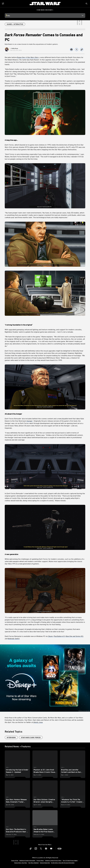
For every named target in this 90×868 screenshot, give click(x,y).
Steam (50, 636)
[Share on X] (77, 50)
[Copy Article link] (82, 50)
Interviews (11, 738)
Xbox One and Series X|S (74, 636)
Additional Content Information (27, 860)
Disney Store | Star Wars (21, 863)
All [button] (9, 16)
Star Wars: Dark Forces (31, 738)
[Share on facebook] (71, 50)
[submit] (87, 4)
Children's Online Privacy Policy (53, 860)
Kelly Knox (15, 48)
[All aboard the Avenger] (45, 414)
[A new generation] (45, 554)
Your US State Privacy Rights (70, 860)
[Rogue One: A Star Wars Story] (28, 57)
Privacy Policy (40, 860)
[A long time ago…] (45, 140)
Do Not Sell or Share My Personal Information (63, 863)
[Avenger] (30, 421)
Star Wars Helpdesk (33, 863)
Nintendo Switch (14, 639)
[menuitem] (3, 4)
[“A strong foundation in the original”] (45, 325)
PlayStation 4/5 (59, 636)
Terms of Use (15, 860)
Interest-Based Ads (45, 863)
